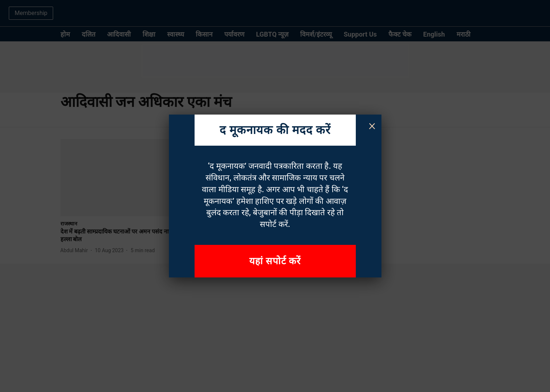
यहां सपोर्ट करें (275, 261)
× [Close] (372, 125)
